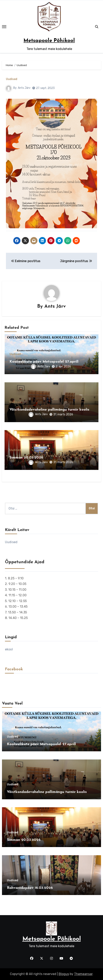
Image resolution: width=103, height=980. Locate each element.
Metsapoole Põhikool (49, 41)
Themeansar (83, 974)
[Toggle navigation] (4, 27)
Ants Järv (24, 88)
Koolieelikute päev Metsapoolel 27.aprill (44, 362)
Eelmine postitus (26, 261)
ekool (9, 649)
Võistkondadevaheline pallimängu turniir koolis (49, 410)
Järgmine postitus (76, 261)
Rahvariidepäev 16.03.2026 (30, 888)
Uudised (12, 79)
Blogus (64, 974)
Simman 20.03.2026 (26, 458)
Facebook (14, 669)
